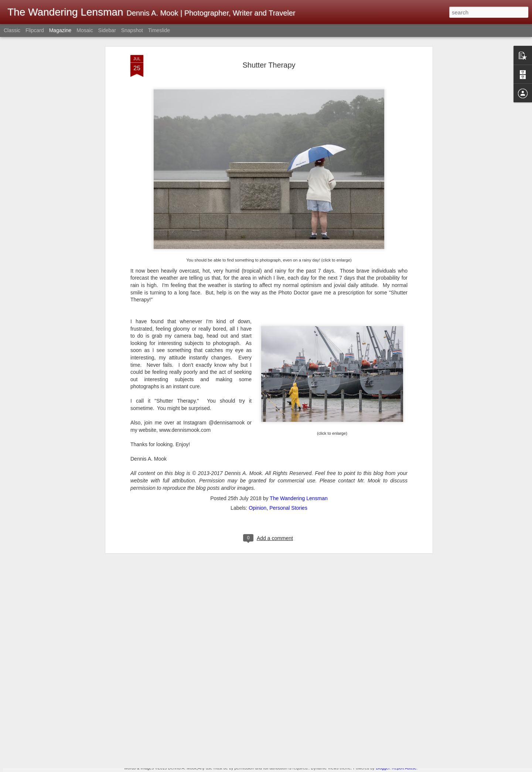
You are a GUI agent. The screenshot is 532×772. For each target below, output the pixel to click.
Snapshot (132, 30)
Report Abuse (404, 768)
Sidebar (107, 30)
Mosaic (85, 30)
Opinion (258, 422)
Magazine (60, 30)
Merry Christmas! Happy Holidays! (237, 680)
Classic (12, 30)
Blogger (383, 768)
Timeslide (159, 30)
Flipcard (35, 30)
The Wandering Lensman (299, 412)
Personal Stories (288, 422)
